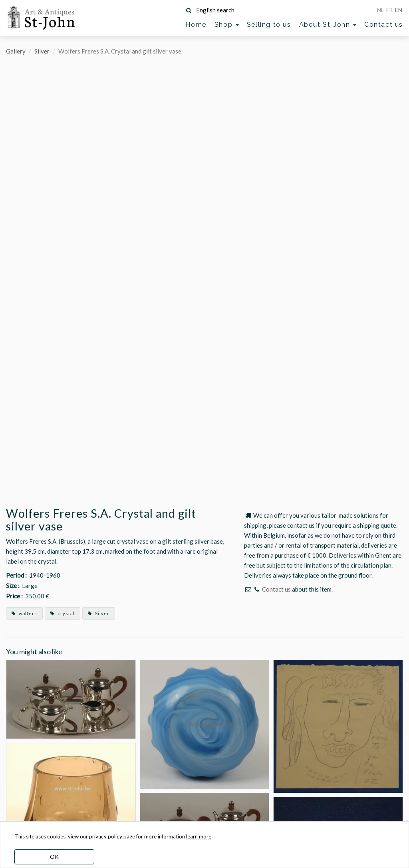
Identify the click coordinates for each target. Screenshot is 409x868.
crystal (63, 613)
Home (196, 25)
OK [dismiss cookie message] (54, 857)
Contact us (384, 25)
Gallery (16, 51)
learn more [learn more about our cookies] (199, 836)
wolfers (24, 613)
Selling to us (269, 25)
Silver (42, 51)
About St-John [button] (328, 25)
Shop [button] (227, 25)
